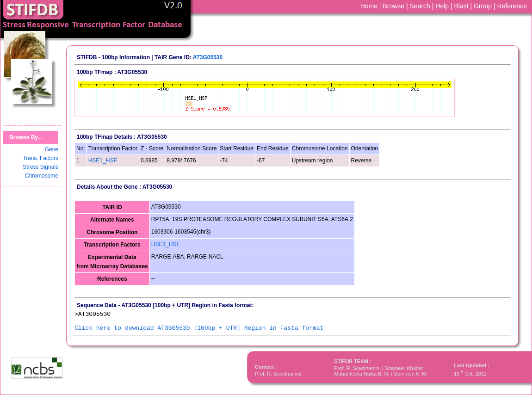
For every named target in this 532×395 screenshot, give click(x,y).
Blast (461, 6)
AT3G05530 (208, 57)
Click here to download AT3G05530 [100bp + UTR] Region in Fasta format (199, 328)
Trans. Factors (40, 158)
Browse (393, 6)
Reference (512, 6)
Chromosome (42, 176)
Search (420, 6)
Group (483, 6)
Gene (52, 149)
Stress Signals (40, 167)
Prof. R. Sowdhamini (278, 374)
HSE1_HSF (103, 160)
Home (369, 6)
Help (442, 6)
